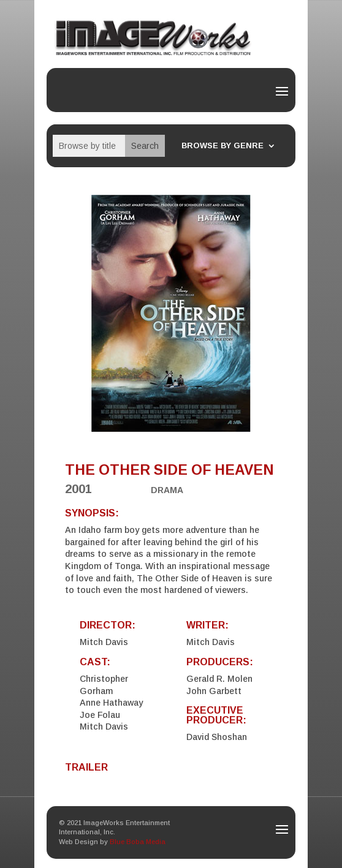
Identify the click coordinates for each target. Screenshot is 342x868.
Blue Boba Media (138, 842)
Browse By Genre (222, 146)
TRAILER (86, 767)
